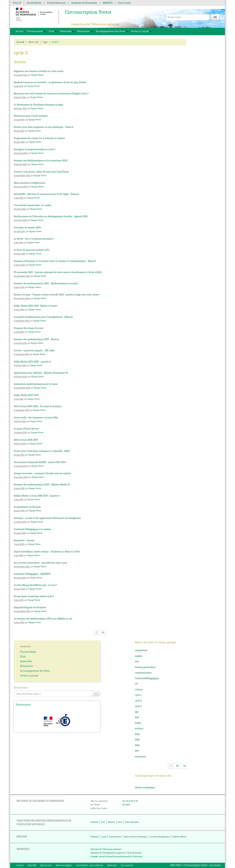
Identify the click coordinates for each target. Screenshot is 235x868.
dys (137, 712)
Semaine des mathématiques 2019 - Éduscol (36, 339)
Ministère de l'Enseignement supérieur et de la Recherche (116, 853)
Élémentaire (85, 31)
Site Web (126, 805)
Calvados (94, 822)
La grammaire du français (27, 507)
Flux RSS (32, 865)
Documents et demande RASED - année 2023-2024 (40, 462)
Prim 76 (17, 3)
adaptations (141, 650)
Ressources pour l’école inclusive (31, 116)
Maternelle (67, 31)
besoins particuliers (145, 667)
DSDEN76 (108, 3)
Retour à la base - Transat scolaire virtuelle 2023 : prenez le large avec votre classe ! (57, 295)
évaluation (140, 757)
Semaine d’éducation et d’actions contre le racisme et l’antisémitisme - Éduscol (55, 261)
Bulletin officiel (179, 837)
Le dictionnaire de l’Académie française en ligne (39, 105)
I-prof (104, 837)
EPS (137, 751)
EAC (137, 717)
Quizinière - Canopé (24, 540)
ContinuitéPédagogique (147, 678)
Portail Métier (34, 3)
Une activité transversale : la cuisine (33, 205)
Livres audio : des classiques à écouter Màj (36, 418)
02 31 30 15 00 (132, 801)
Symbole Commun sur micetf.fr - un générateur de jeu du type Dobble (50, 82)
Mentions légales (64, 865)
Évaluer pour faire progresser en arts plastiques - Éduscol (44, 127)
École (53, 31)
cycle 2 (138, 701)
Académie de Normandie (84, 3)
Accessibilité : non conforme (90, 865)
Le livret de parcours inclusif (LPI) (32, 250)
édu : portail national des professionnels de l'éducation (116, 856)
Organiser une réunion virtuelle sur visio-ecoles (39, 71)
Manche (112, 822)
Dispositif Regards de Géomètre (30, 607)
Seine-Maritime (132, 822)
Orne (120, 822)
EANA (138, 723)
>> (96, 693)
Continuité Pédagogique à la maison (32, 529)
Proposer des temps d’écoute (29, 328)
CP (136, 684)
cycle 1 (138, 695)
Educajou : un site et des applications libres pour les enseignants (47, 518)
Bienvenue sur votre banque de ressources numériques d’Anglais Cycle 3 (51, 94)
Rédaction (112, 865)
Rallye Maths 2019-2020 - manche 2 (32, 362)
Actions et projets (141, 31)
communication (143, 673)
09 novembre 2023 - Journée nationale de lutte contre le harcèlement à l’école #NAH (58, 272)
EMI (137, 745)
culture (139, 690)
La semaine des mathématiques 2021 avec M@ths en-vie (43, 619)
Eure (103, 822)
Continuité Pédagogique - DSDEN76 (32, 574)
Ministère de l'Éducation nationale (106, 849)
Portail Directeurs (56, 3)
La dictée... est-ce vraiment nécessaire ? (34, 239)
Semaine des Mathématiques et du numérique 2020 (41, 161)
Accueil (19, 31)
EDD (137, 734)
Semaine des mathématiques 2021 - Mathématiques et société (46, 283)
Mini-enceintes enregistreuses (30, 183)
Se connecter (127, 865)
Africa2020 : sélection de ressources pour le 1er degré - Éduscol (46, 194)
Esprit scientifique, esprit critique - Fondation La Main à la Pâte (47, 552)
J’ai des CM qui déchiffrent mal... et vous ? (35, 585)
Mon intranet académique (136, 837)
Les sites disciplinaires (160, 837)
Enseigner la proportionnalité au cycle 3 (35, 149)
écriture (139, 729)
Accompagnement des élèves (112, 31)
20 (178, 766)
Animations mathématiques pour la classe (36, 384)
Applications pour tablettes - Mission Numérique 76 (41, 373)
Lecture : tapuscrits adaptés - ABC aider (34, 350)
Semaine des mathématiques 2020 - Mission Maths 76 (42, 485)
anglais (139, 656)
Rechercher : (21, 688)
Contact (20, 865)
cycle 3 (138, 706)
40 (185, 766)
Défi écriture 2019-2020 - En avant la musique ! (38, 406)
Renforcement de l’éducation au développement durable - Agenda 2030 (51, 216)
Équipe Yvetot (37, 75)
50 (103, 633)
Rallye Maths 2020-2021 (26, 395)
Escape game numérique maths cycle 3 (34, 596)
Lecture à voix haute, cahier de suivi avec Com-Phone (41, 172)
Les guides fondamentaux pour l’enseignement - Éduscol (43, 317)
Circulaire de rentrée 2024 (27, 228)
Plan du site (46, 865)
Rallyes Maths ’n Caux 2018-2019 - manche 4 (37, 496)
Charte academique (145, 788)
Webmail (94, 837)
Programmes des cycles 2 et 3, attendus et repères (39, 138)
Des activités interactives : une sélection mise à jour (40, 563)
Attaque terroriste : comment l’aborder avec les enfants (42, 473)
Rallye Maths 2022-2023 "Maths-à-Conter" (36, 306)
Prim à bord (124, 3)
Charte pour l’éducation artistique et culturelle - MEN (42, 451)
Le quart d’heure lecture (26, 429)
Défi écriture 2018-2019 (26, 440)
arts (137, 661)
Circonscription (36, 31)
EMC (137, 740)
